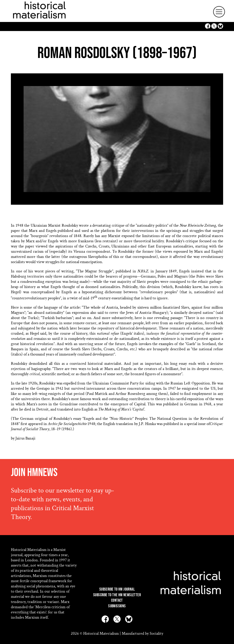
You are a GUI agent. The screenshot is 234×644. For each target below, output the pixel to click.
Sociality (156, 633)
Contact (117, 600)
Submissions (117, 606)
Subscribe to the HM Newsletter (117, 595)
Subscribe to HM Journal (117, 589)
